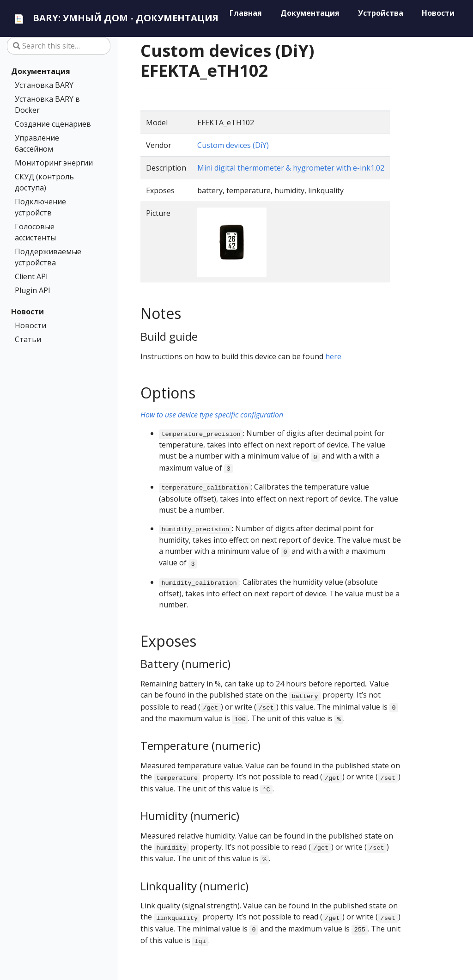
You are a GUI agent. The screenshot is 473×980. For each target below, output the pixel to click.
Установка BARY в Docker (47, 104)
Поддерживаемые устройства (48, 257)
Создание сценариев (53, 124)
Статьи (28, 339)
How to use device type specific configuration (212, 415)
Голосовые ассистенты (35, 232)
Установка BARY (44, 85)
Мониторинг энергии (54, 163)
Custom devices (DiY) (233, 145)
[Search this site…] (59, 46)
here (333, 356)
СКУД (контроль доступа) (44, 182)
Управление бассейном (37, 143)
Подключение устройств (40, 207)
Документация (41, 71)
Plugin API (33, 290)
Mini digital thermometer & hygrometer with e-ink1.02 (291, 168)
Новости (27, 312)
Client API (31, 276)
